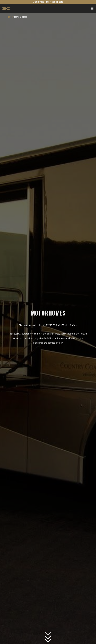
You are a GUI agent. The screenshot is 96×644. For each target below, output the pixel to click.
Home (10, 17)
